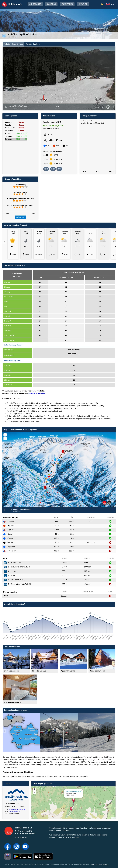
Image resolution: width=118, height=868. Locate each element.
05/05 (59, 169)
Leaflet (113, 818)
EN (113, 4)
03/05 (46, 169)
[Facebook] (8, 847)
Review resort (20, 217)
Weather (83, 4)
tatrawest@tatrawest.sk (17, 809)
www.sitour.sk (21, 837)
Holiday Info (10, 3)
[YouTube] (25, 847)
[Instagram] (17, 847)
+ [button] (34, 789)
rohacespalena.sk (14, 812)
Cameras (51, 4)
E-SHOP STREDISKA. (37, 393)
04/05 (53, 169)
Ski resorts (35, 4)
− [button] (34, 793)
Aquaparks (67, 4)
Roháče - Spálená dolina (73, 792)
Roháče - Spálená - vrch (13, 44)
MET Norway (103, 864)
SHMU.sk (94, 864)
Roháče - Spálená (33, 44)
